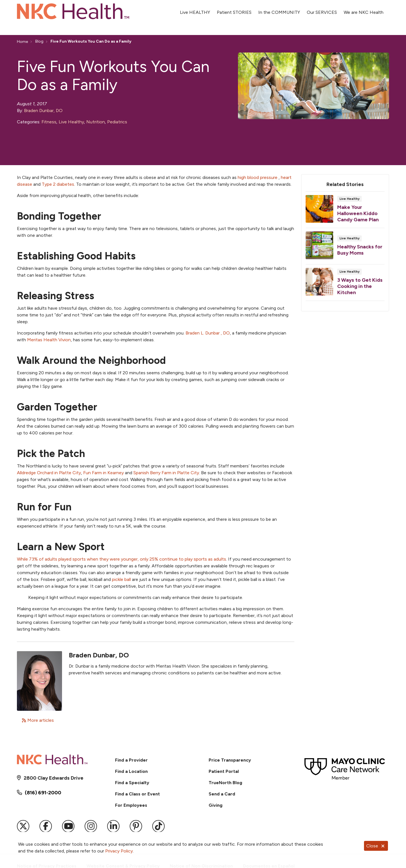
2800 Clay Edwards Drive (54, 778)
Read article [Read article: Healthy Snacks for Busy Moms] (345, 248)
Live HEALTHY (195, 9)
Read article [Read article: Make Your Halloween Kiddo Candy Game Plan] (345, 211)
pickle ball (121, 579)
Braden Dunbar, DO (43, 111)
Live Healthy (71, 122)
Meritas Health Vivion (49, 340)
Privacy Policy (119, 851)
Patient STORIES (234, 9)
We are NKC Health (364, 9)
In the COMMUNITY (279, 9)
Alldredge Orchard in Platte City (49, 473)
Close (376, 846)
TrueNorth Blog (225, 783)
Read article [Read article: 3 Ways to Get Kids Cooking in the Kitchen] (345, 284)
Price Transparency (230, 760)
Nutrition (96, 122)
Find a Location (131, 771)
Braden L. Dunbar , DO (208, 333)
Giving (216, 805)
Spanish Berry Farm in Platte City (166, 473)
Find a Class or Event (137, 794)
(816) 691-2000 (43, 793)
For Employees (131, 805)
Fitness (49, 122)
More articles (38, 720)
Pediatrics (117, 122)
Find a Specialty (132, 783)
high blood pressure (258, 177)
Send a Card (222, 794)
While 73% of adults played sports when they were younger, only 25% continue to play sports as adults (122, 559)
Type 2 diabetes (58, 184)
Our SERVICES (322, 9)
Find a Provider (131, 760)
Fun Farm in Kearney (103, 473)
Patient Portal (224, 771)
